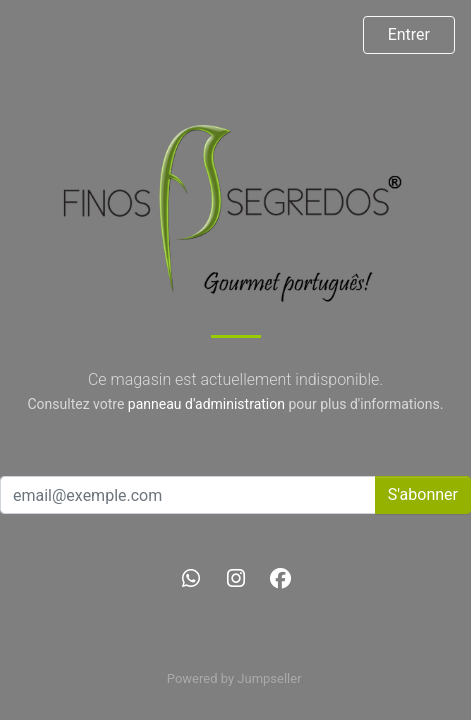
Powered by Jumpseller (234, 678)
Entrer (409, 34)
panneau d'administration (206, 404)
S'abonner (423, 494)
